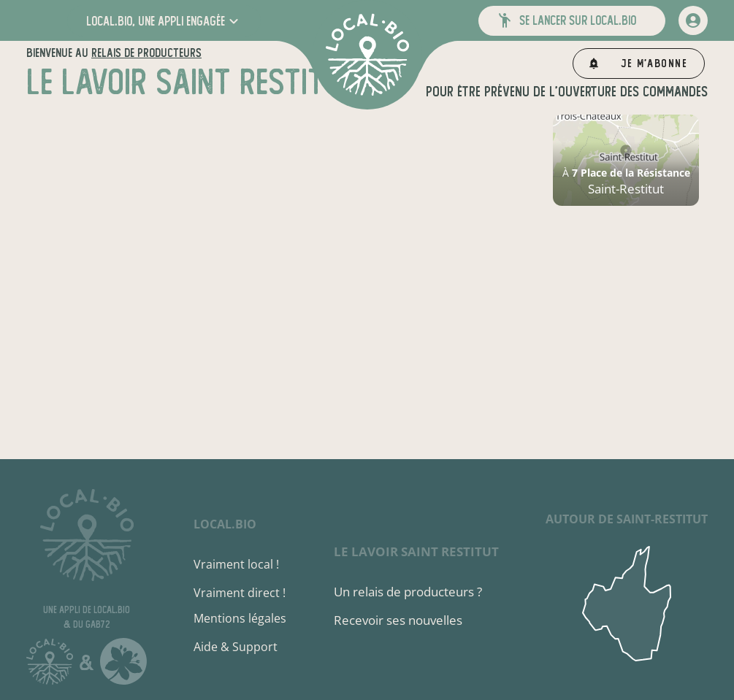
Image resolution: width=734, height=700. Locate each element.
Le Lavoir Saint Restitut (416, 551)
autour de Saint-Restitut (627, 519)
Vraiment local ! (236, 564)
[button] (164, 21)
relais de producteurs (146, 53)
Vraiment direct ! (240, 593)
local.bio (225, 524)
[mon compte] (693, 20)
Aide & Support (236, 647)
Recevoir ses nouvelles (398, 620)
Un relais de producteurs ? (408, 592)
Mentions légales (240, 618)
